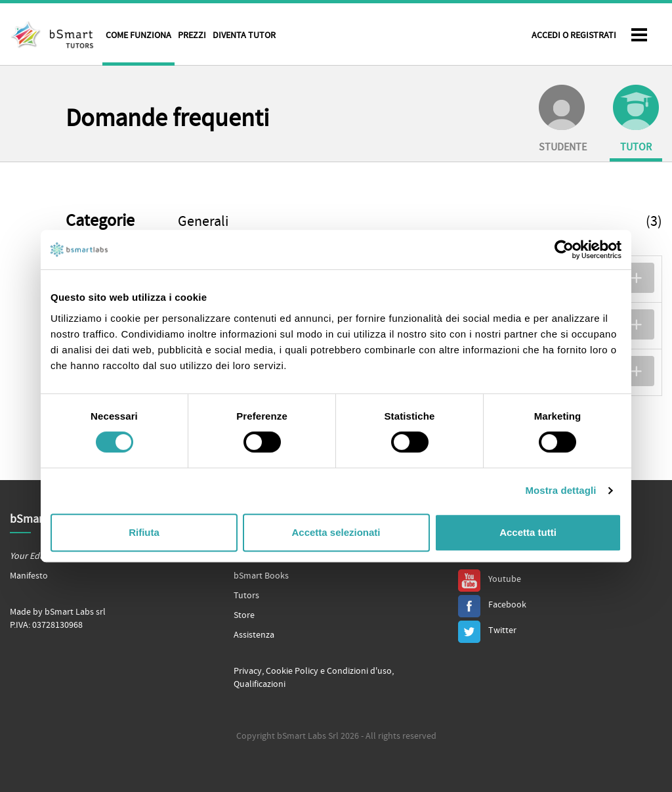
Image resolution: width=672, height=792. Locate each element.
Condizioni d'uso (359, 671)
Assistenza (254, 635)
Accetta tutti (528, 532)
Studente (563, 119)
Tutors (246, 596)
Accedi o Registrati (574, 35)
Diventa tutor (244, 35)
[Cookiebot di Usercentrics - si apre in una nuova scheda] (564, 250)
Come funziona (138, 35)
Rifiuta (144, 532)
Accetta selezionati (336, 532)
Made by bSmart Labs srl (58, 612)
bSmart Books (261, 576)
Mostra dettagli (560, 490)
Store (244, 615)
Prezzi (192, 35)
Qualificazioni (260, 684)
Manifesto (29, 576)
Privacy (248, 671)
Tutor (636, 119)
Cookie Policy (292, 671)
